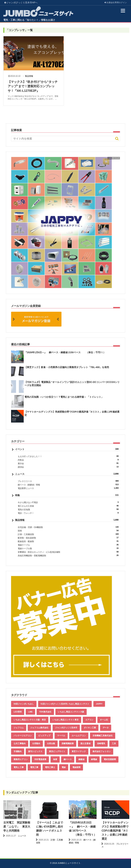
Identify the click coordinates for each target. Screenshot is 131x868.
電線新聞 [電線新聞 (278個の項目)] (76, 767)
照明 (68, 531)
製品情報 (29, 76)
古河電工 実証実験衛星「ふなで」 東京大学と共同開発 (17, 827)
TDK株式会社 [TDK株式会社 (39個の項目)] (45, 712)
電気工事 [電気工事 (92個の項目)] (34, 767)
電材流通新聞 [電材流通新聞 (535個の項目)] (110, 759)
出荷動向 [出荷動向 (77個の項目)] (36, 744)
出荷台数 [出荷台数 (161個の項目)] (51, 744)
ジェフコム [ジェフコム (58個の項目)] (19, 728)
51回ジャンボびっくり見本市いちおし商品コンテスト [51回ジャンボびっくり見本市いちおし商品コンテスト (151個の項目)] (65, 704)
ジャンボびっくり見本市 (21, 3)
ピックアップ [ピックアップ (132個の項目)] (44, 736)
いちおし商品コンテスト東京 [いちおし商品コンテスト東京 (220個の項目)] (65, 720)
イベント (67, 449)
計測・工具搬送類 (68, 534)
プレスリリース (68, 481)
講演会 (68, 467)
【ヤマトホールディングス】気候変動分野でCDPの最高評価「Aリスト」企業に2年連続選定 (72, 413)
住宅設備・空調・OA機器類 (68, 527)
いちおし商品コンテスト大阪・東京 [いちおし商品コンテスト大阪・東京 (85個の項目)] (30, 720)
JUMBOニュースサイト (69, 863)
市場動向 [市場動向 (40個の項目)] (18, 751)
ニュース (67, 474)
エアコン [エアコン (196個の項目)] (89, 720)
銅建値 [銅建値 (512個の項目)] (81, 759)
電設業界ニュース (68, 488)
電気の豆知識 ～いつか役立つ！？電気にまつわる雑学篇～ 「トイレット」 (64, 397)
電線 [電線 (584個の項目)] (64, 767)
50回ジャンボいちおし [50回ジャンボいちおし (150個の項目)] (24, 704)
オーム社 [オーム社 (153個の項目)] (104, 720)
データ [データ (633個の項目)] (106, 728)
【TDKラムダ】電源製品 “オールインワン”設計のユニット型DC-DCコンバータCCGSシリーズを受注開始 (72, 384)
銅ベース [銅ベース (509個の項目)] (68, 759)
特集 (67, 495)
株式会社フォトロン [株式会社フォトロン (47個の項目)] (102, 751)
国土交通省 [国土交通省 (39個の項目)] (85, 744)
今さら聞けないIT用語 (68, 502)
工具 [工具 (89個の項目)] (114, 744)
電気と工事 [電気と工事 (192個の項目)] (19, 767)
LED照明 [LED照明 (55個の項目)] (18, 712)
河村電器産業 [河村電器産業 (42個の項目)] (40, 759)
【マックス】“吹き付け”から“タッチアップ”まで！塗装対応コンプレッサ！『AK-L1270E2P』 (33, 86)
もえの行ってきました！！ (68, 456)
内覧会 (68, 460)
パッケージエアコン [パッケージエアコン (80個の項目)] (23, 736)
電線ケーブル (68, 545)
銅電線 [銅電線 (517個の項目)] (94, 759)
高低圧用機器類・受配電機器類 (68, 556)
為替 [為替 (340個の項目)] (55, 759)
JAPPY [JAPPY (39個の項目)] (99, 704)
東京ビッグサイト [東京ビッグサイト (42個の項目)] (57, 751)
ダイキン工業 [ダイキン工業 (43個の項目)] (90, 728)
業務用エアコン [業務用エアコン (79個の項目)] (21, 759)
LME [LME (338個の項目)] (30, 712)
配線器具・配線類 (68, 541)
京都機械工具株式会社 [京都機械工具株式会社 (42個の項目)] (103, 736)
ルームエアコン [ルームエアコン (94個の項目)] (79, 736)
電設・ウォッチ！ (68, 513)
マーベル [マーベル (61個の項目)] (61, 736)
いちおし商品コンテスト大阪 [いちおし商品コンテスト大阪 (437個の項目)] (71, 712)
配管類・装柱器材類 (68, 538)
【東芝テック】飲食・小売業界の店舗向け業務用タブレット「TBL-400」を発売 (67, 367)
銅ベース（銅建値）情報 (68, 485)
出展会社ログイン (116, 3)
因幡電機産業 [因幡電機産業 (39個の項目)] (68, 744)
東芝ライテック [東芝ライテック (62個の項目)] (79, 751)
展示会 (68, 463)
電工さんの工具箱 (68, 506)
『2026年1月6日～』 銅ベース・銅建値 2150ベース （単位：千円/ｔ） (65, 352)
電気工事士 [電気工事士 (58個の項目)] (50, 767)
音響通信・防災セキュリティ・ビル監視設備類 (68, 552)
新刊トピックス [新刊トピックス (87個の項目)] (35, 751)
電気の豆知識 (68, 509)
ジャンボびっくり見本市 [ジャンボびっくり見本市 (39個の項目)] (66, 728)
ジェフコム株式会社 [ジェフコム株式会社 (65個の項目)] (39, 728)
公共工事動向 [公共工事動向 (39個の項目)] (20, 744)
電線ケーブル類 (68, 548)
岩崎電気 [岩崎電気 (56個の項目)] (101, 744)
